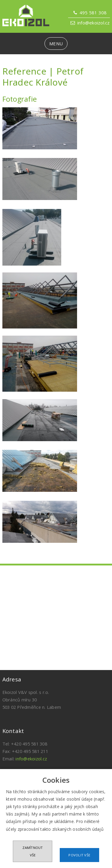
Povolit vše (79, 855)
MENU (56, 44)
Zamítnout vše (33, 851)
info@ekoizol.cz (94, 23)
